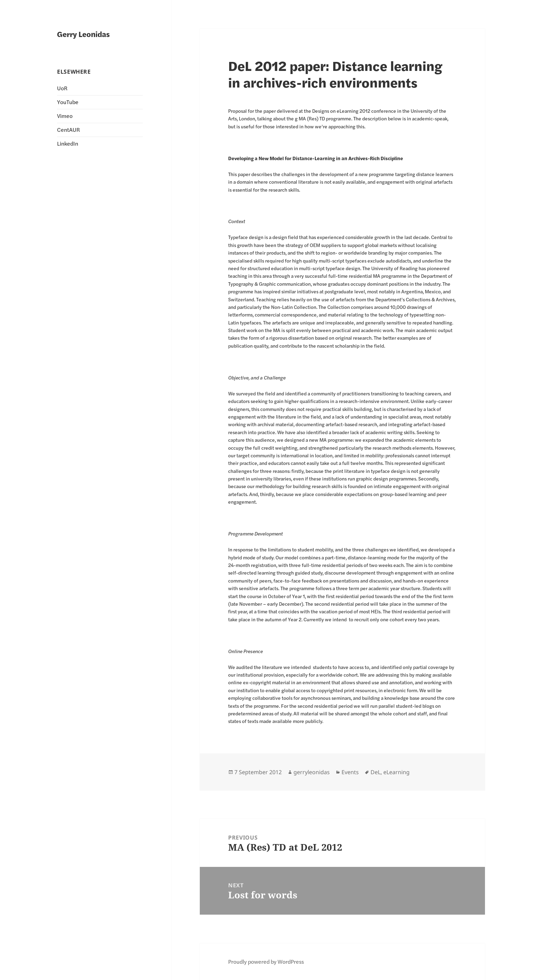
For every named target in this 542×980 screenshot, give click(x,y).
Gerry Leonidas (83, 34)
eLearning (396, 772)
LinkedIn (68, 143)
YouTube (68, 102)
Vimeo (65, 116)
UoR (62, 88)
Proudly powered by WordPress (266, 961)
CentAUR (68, 130)
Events (350, 772)
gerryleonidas (312, 772)
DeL (376, 772)
